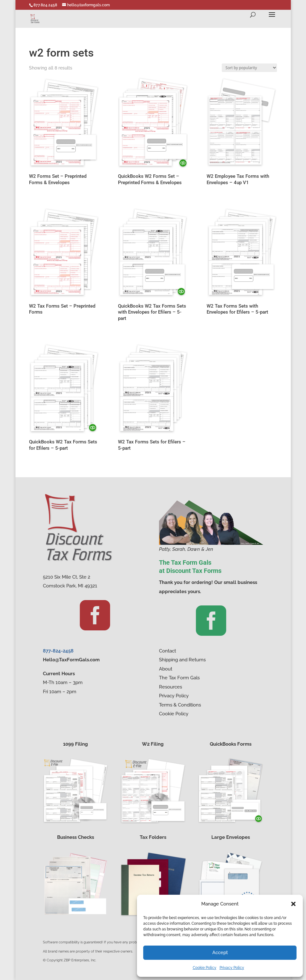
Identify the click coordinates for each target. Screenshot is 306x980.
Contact (168, 651)
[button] (293, 904)
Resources (171, 687)
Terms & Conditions (180, 705)
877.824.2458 (45, 5)
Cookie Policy (205, 968)
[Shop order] (249, 68)
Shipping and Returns (182, 660)
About (166, 669)
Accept (220, 953)
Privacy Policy (232, 968)
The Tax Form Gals (179, 678)
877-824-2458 (58, 651)
